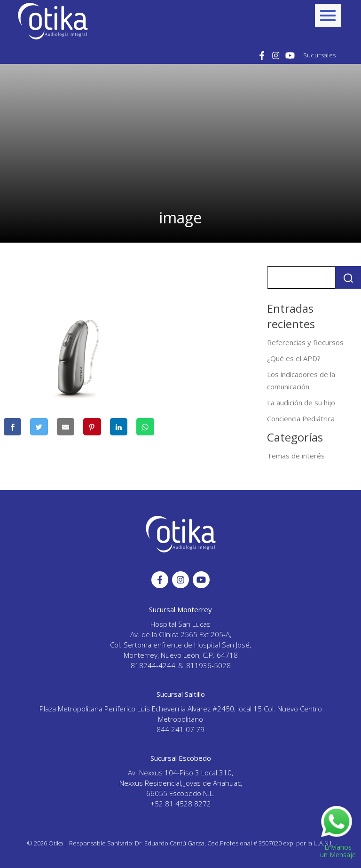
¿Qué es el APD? (294, 358)
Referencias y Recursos (305, 342)
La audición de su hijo (301, 402)
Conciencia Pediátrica (301, 418)
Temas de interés (296, 456)
